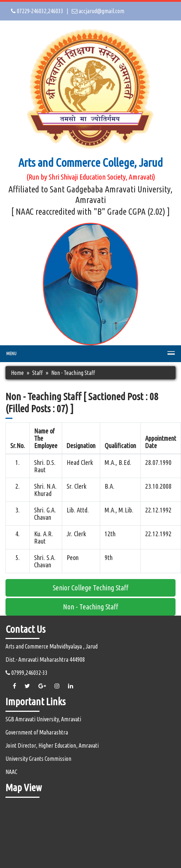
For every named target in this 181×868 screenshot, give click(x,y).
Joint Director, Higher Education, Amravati (52, 745)
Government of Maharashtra (37, 732)
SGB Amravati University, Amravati (43, 719)
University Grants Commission (38, 759)
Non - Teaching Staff (90, 607)
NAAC (11, 772)
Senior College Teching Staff (90, 588)
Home (17, 373)
